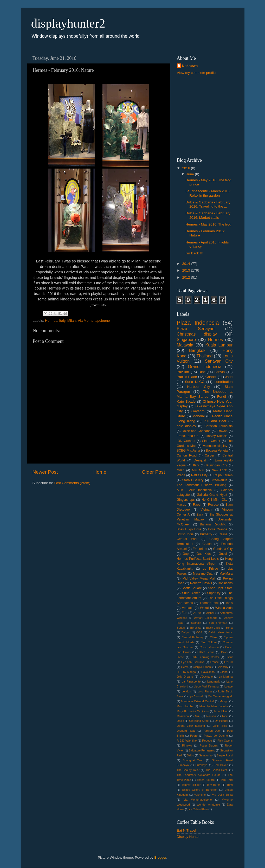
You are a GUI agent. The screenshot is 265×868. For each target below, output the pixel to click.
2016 (186, 168)
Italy (62, 321)
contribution (224, 382)
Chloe (214, 637)
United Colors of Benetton (200, 790)
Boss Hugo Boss (189, 529)
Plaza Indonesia (198, 323)
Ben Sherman (218, 623)
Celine (223, 534)
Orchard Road (186, 731)
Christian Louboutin (219, 426)
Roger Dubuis (209, 745)
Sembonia (205, 755)
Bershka (196, 628)
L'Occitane (206, 677)
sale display (187, 426)
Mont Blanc (221, 711)
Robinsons (225, 583)
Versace (188, 608)
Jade (229, 377)
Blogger (160, 857)
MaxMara (226, 574)
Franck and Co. (188, 436)
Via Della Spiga (222, 795)
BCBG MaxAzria (188, 451)
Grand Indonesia (205, 367)
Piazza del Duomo (216, 736)
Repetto (207, 741)
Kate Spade (186, 401)
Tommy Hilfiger (191, 785)
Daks (224, 652)
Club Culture (209, 642)
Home (100, 472)
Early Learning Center (205, 657)
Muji (198, 716)
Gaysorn (198, 411)
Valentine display (215, 446)
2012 (186, 277)
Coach (207, 544)
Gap (186, 554)
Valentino (200, 795)
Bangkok (197, 350)
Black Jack (213, 628)
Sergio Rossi (225, 755)
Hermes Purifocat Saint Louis (198, 559)
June (191, 174)
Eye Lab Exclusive (193, 662)
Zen (185, 613)
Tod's (229, 603)
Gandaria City (223, 549)
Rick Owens (225, 741)
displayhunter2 (68, 23)
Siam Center (211, 441)
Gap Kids (204, 554)
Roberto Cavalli (201, 583)
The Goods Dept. (217, 770)
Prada (181, 475)
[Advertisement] (209, 116)
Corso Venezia (209, 647)
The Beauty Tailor (188, 770)
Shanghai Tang (193, 760)
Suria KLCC (195, 382)
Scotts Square (192, 588)
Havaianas (208, 672)
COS (199, 632)
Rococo (213, 505)
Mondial (199, 416)
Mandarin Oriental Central (198, 701)
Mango (224, 701)
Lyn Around (196, 696)
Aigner (210, 613)
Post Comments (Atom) (72, 483)
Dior (202, 372)
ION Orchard (186, 441)
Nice (225, 716)
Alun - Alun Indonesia (194, 490)
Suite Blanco (191, 593)
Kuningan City (217, 465)
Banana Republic (213, 524)
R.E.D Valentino (187, 741)
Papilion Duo (211, 731)
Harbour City (199, 387)
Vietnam (206, 510)
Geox (184, 667)
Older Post (153, 472)
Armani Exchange (206, 618)
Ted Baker (221, 765)
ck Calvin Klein (199, 809)
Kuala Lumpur (219, 345)
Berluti (181, 628)
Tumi (230, 785)
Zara (200, 515)
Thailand (205, 356)
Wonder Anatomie (208, 805)
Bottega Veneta (217, 451)
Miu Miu (198, 470)
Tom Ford (226, 780)
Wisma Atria (224, 608)
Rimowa (187, 745)
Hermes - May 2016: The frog (208, 224)
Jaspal (224, 672)
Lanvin (219, 372)
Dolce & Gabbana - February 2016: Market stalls (208, 215)
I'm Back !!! (194, 253)
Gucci (223, 554)
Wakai (204, 608)
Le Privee (211, 569)
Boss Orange (218, 529)
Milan (72, 321)
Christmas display (197, 334)
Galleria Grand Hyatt (212, 495)
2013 (186, 270)
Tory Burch (214, 785)
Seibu (191, 755)
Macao (182, 505)
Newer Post (45, 472)
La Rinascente (191, 681)
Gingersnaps (186, 500)
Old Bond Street (199, 721)
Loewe (229, 686)
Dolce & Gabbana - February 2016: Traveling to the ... (208, 204)
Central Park (187, 539)
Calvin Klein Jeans (221, 632)
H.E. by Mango (186, 672)
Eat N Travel (186, 830)
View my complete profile (196, 73)
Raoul (197, 505)
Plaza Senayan (196, 329)
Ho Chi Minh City (214, 500)
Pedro (194, 736)
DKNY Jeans (206, 652)
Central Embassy (193, 637)
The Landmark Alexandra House (199, 775)
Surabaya (201, 765)
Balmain (196, 623)
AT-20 (197, 613)
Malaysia (185, 345)
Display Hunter (188, 837)
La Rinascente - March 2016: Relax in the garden (208, 193)
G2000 (228, 662)
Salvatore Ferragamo (202, 750)
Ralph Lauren (223, 475)
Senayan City (219, 361)
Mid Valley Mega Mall (199, 578)
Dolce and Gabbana (196, 431)
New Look (219, 470)
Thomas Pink (209, 603)
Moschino (183, 716)
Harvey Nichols (216, 436)
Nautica (211, 716)
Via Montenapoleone (94, 321)
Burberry (206, 534)
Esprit (229, 657)
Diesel (181, 657)
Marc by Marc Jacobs (214, 706)
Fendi (222, 397)
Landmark (214, 681)
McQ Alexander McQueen (193, 711)
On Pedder (221, 721)
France (215, 662)
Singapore (186, 339)
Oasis (180, 721)
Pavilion (183, 372)
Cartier (209, 455)
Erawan (222, 431)
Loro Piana (205, 691)
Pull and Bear (215, 421)
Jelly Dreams (185, 677)
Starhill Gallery (193, 480)
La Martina (226, 677)
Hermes (51, 321)
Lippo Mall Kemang (206, 686)
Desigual (200, 460)
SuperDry (214, 593)
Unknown (190, 66)
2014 (186, 264)
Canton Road (187, 455)
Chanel (211, 377)
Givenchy (222, 667)
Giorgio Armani (202, 667)
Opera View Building (191, 726)
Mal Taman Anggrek (220, 696)
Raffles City (199, 475)
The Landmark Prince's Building (202, 485)
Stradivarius (219, 480)
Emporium (200, 549)
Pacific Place (187, 377)
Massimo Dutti (203, 574)
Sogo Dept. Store (220, 588)
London (186, 691)
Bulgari (186, 632)
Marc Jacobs (185, 706)
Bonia (229, 628)
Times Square (206, 780)
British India (185, 534)
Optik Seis (220, 726)
